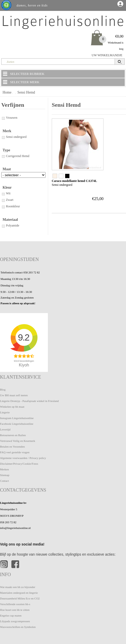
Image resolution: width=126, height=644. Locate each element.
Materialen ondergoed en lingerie (19, 593)
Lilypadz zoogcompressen (15, 621)
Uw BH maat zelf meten (14, 395)
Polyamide (10, 225)
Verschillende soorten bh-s (15, 604)
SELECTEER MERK (21, 82)
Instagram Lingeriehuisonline (17, 418)
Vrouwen (9, 118)
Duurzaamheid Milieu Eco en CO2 (20, 598)
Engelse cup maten (11, 615)
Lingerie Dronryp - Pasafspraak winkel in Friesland (29, 401)
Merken (4, 469)
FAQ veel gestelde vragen (15, 452)
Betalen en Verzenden (12, 447)
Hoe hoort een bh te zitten (15, 610)
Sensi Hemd (26, 92)
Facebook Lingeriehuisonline (17, 424)
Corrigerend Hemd (15, 156)
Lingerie (5, 412)
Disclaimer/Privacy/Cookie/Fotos (19, 464)
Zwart (7, 200)
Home (7, 92)
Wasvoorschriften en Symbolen (18, 627)
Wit (6, 193)
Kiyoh (24, 365)
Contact (4, 481)
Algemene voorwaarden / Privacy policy (23, 458)
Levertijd (5, 429)
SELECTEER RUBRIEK (23, 74)
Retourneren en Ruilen (13, 435)
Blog (3, 390)
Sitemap (5, 475)
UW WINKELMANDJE (107, 55)
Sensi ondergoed (14, 137)
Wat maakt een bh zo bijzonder (18, 587)
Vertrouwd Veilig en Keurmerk (18, 441)
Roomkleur (11, 206)
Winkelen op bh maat (12, 407)
